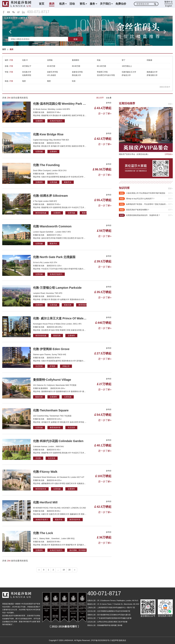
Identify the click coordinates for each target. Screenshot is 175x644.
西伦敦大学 (76, 75)
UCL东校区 (52, 75)
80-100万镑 (101, 66)
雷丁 (124, 60)
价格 (109, 98)
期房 (49, 81)
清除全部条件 (165, 87)
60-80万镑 (76, 66)
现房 (24, 81)
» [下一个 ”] (75, 570)
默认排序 (100, 98)
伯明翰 (50, 60)
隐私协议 (122, 640)
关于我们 (105, 4)
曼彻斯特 (76, 60)
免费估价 (121, 4)
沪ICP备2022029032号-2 (101, 640)
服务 (92, 4)
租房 (62, 4)
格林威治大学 (152, 72)
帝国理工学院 (102, 72)
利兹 (99, 60)
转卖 (74, 81)
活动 (72, 4)
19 (64, 570)
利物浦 (149, 60)
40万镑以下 (27, 66)
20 (69, 570)
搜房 (52, 4)
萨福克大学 (126, 75)
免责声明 (115, 640)
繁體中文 (169, 2)
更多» (170, 104)
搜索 (76, 39)
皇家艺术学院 (52, 72)
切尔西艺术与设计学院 (106, 75)
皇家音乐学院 (77, 72)
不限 (11, 60)
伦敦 (25, 60)
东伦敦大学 (27, 72)
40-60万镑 (51, 66)
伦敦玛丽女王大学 (129, 72)
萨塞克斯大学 (152, 75)
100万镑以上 (127, 66)
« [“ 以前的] (39, 570)
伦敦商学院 (27, 75)
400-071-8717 (38, 12)
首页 (42, 4)
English (169, 6)
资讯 (82, 4)
